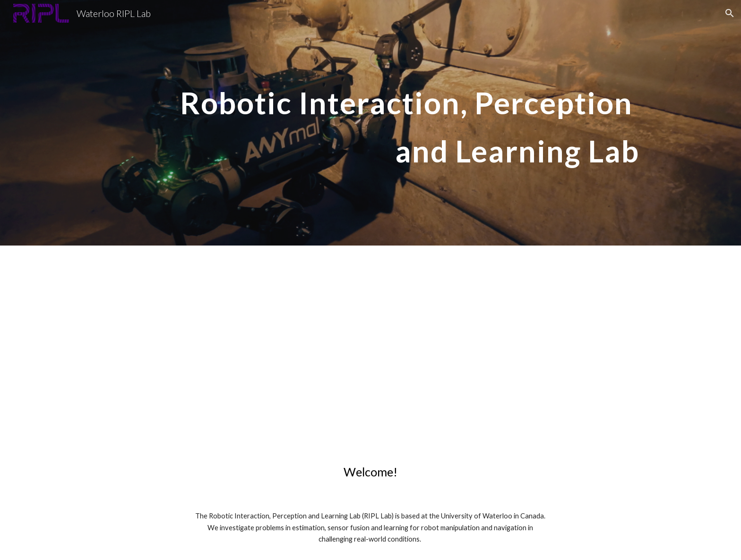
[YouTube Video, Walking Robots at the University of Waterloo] (370, 347)
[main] (370, 123)
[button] (730, 13)
